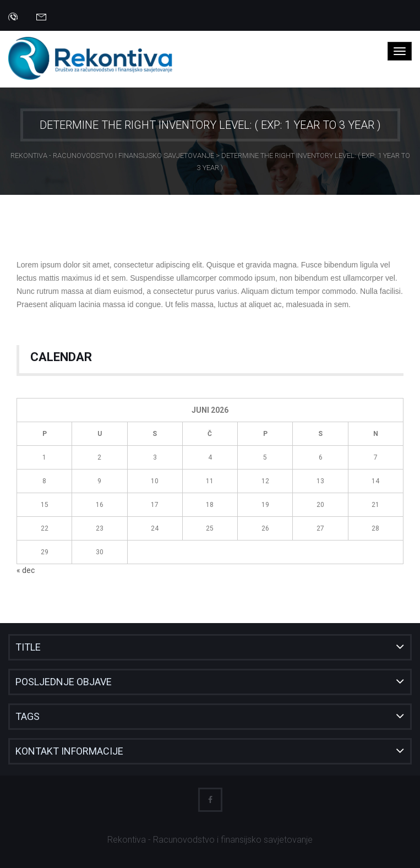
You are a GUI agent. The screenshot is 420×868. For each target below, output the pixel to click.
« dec (26, 570)
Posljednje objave (64, 682)
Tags (28, 716)
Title (28, 647)
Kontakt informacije (69, 751)
